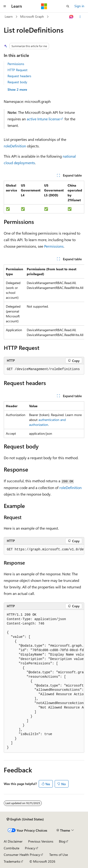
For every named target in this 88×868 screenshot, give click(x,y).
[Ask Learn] (71, 17)
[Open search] (68, 6)
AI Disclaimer (13, 841)
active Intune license (43, 119)
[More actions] (80, 17)
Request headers (19, 76)
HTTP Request (17, 70)
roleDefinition (15, 146)
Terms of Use (59, 855)
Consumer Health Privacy (22, 855)
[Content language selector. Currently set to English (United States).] (25, 819)
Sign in (79, 6)
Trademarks (12, 861)
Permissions (16, 64)
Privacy (30, 848)
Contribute (11, 848)
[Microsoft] (44, 6)
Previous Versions (41, 841)
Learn (9, 16)
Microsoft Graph (32, 16)
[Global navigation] (5, 6)
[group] (44, 302)
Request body (17, 82)
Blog (62, 841)
